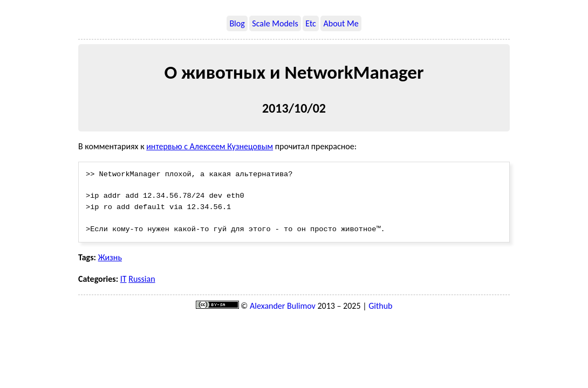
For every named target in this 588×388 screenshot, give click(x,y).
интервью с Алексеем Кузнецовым (210, 146)
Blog (237, 23)
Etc (311, 23)
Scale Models (275, 23)
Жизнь (110, 258)
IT (124, 279)
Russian (142, 279)
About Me (341, 23)
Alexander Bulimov (283, 306)
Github (380, 306)
